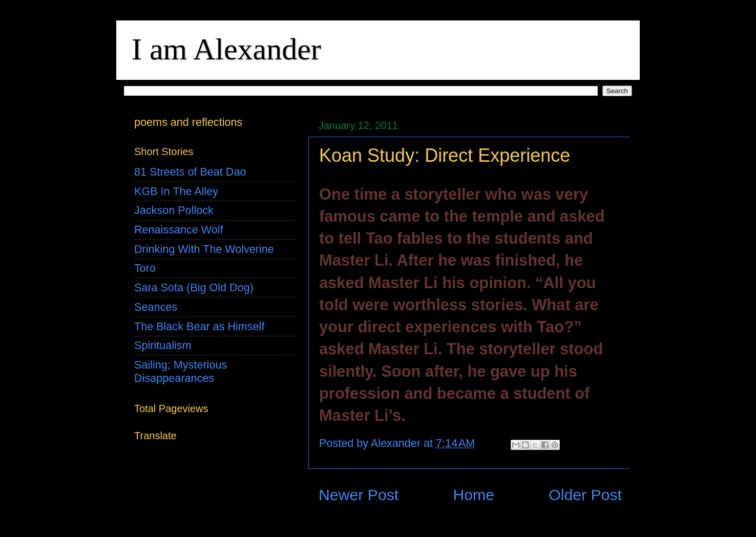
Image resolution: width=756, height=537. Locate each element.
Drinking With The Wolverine (204, 249)
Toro (145, 268)
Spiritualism (163, 345)
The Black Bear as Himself (199, 326)
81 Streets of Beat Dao (190, 172)
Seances (156, 307)
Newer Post (359, 495)
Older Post (585, 495)
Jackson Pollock (174, 210)
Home (474, 495)
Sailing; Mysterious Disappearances (181, 371)
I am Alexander (226, 49)
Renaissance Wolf (179, 230)
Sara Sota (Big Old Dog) (194, 287)
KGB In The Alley (176, 191)
